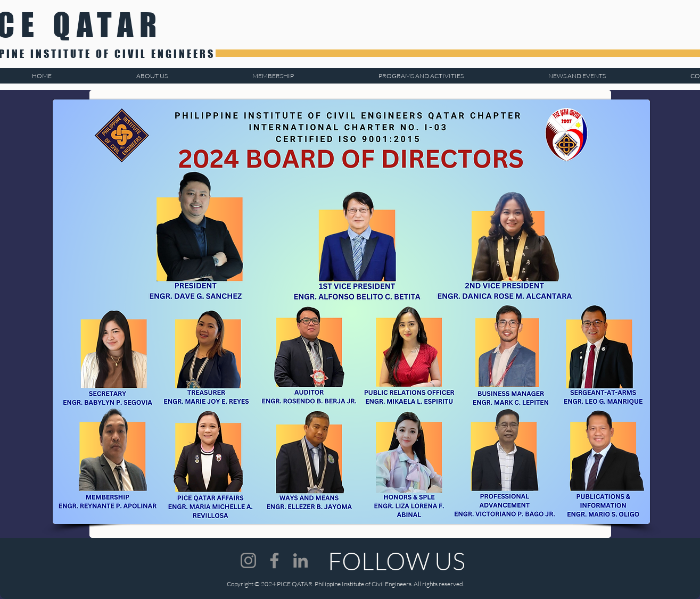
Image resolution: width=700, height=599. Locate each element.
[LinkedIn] (300, 560)
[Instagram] (248, 560)
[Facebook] (274, 560)
